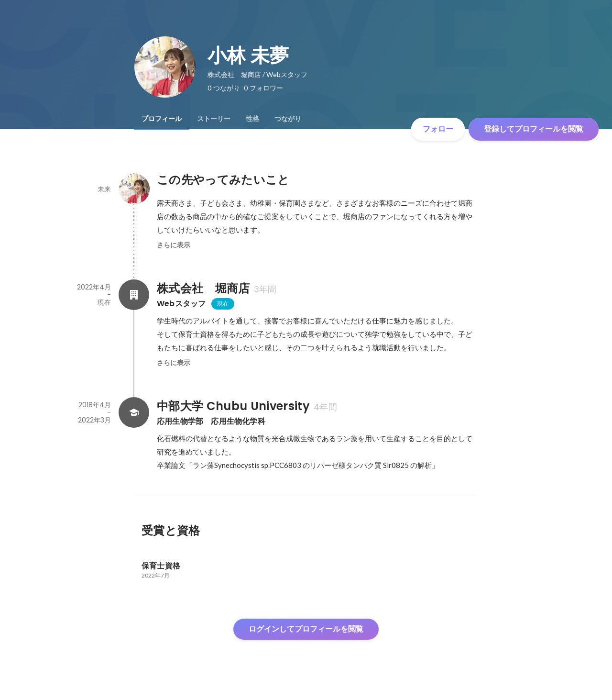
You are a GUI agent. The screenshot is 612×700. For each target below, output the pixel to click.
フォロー (438, 129)
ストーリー (214, 119)
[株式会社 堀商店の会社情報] (134, 295)
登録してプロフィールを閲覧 (534, 129)
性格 (252, 119)
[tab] (162, 119)
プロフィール (162, 119)
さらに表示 (174, 245)
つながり (288, 119)
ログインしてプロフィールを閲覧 (306, 629)
